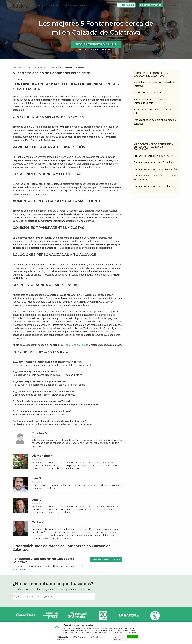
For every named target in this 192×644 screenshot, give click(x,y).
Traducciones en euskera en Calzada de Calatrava (155, 122)
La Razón (129, 615)
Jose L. (37, 500)
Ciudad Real (55, 67)
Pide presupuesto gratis (96, 44)
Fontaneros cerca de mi (35, 67)
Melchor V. (40, 433)
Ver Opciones (118, 638)
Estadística (97, 637)
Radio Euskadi (77, 615)
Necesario (64, 637)
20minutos (103, 615)
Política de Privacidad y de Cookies (124, 632)
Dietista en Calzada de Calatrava (150, 93)
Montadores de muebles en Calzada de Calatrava (154, 84)
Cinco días (26, 615)
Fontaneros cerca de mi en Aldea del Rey (155, 169)
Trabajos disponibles (74, 5)
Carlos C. (38, 522)
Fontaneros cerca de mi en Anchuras (153, 156)
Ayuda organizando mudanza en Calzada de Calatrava (151, 101)
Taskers (16, 67)
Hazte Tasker (126, 5)
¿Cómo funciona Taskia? (46, 5)
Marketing (63, 639)
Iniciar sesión (173, 5)
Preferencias (80, 637)
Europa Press (51, 615)
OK (132, 637)
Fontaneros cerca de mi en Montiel (152, 186)
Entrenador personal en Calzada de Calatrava (152, 112)
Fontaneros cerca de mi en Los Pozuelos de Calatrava (155, 178)
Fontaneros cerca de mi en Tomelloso (153, 162)
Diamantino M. (43, 456)
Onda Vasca (155, 615)
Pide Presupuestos (151, 5)
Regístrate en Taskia (76, 345)
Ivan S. (37, 478)
